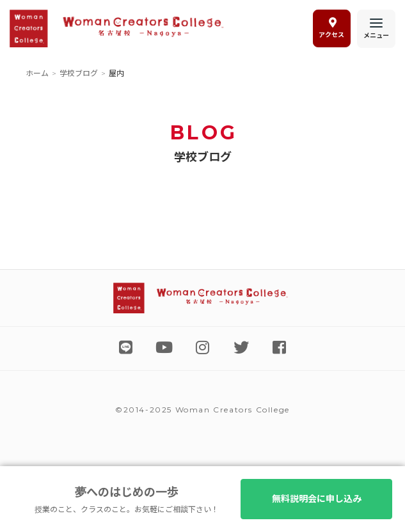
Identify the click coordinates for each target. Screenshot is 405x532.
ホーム (37, 73)
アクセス (331, 28)
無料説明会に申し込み (315, 499)
